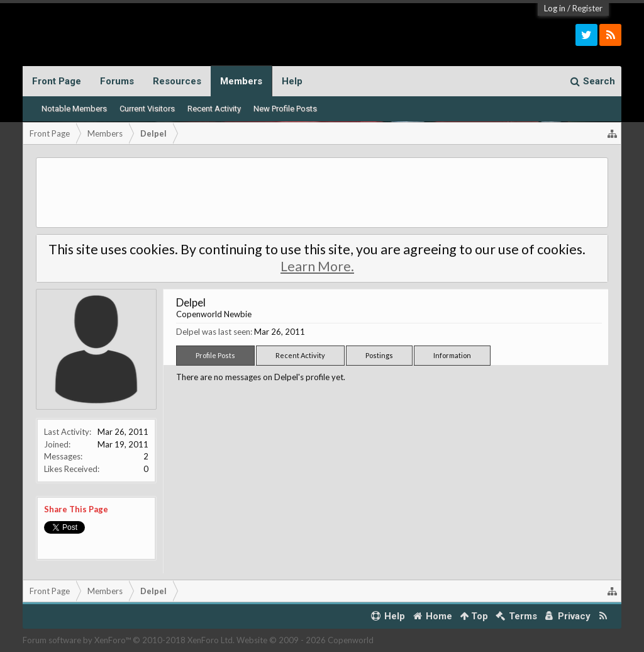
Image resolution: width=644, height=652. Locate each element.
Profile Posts (215, 355)
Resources (177, 81)
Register (587, 8)
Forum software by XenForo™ (129, 640)
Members (241, 81)
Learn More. (317, 266)
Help (292, 81)
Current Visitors (147, 109)
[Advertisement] (322, 193)
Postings (379, 355)
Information (452, 355)
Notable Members (74, 109)
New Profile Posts (285, 109)
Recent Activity (214, 109)
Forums (117, 81)
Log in (555, 8)
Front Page (57, 81)
